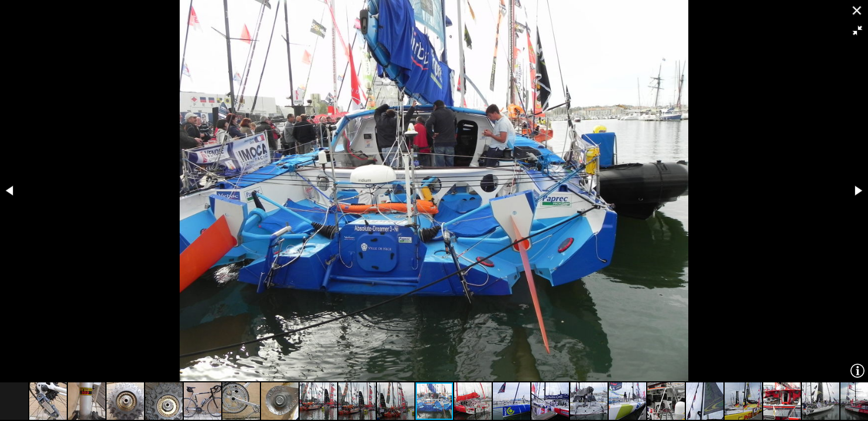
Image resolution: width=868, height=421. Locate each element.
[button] (857, 30)
